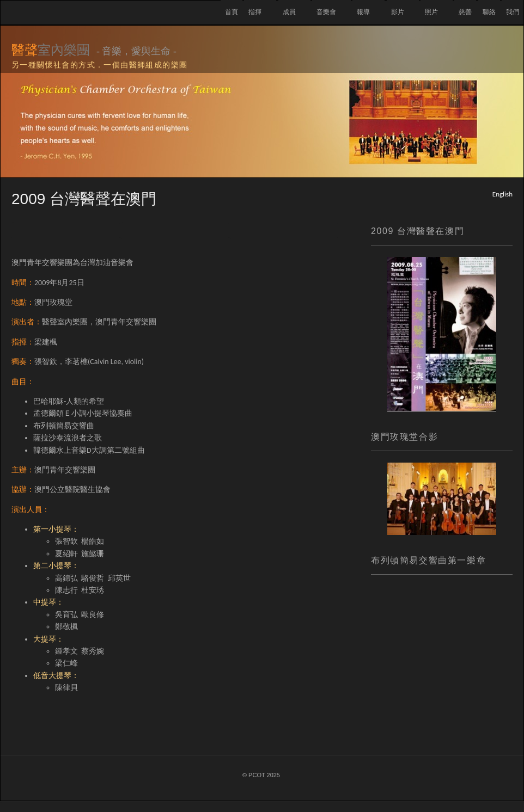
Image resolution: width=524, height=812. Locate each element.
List (175, 231)
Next (284, 231)
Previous (66, 231)
